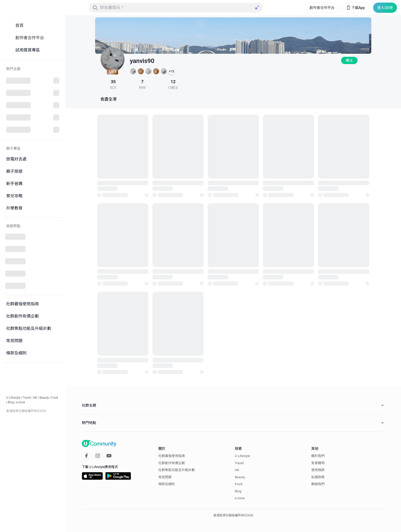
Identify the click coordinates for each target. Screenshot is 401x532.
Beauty (44, 398)
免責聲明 (318, 463)
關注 (349, 60)
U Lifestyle (13, 398)
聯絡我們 (318, 484)
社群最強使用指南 (172, 456)
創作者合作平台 (322, 8)
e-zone (21, 402)
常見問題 (165, 477)
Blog (11, 402)
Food (55, 398)
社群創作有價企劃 (172, 463)
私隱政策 (318, 477)
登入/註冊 (385, 8)
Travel (27, 398)
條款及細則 (167, 484)
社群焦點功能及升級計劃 (177, 470)
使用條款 (318, 470)
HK (35, 398)
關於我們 (318, 456)
